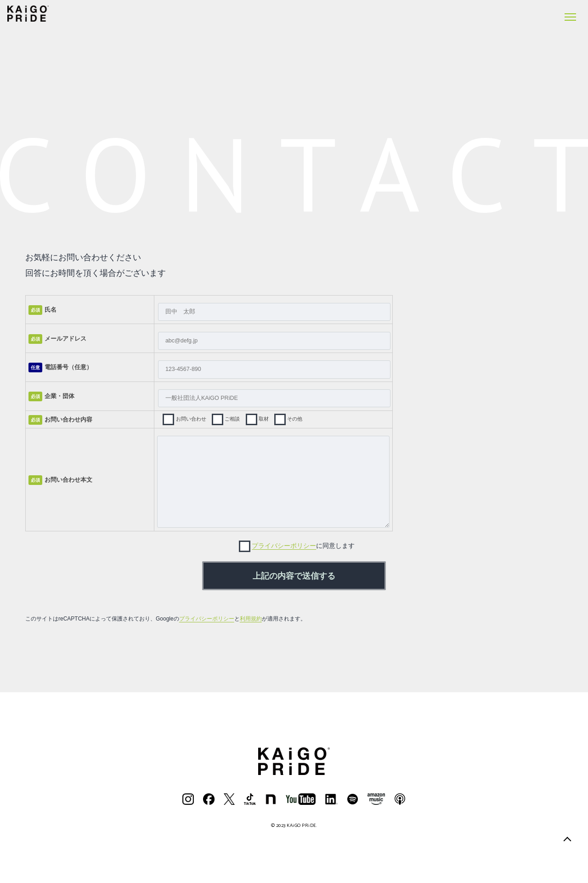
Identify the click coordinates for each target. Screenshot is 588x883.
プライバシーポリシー (284, 546)
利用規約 (251, 619)
